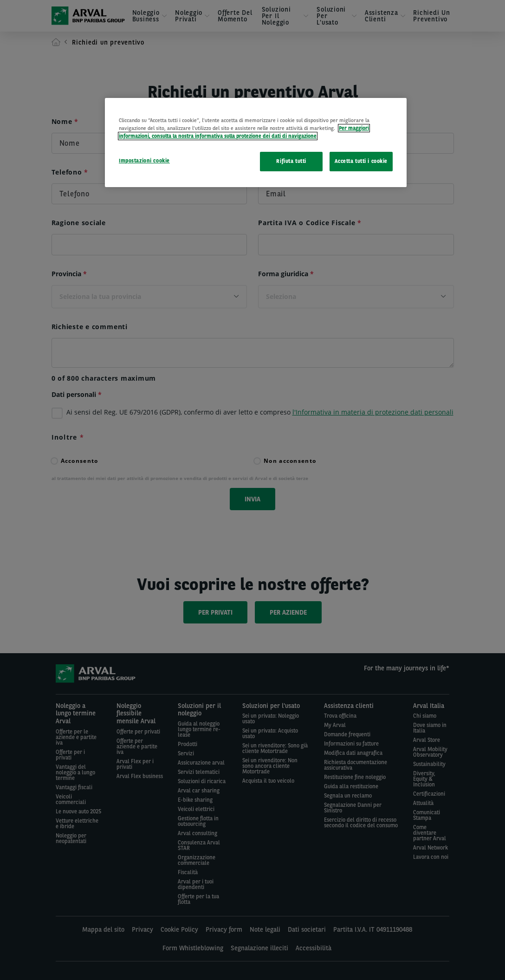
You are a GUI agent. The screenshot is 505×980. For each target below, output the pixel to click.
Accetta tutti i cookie (361, 161)
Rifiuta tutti (291, 161)
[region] (256, 143)
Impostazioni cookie (144, 161)
